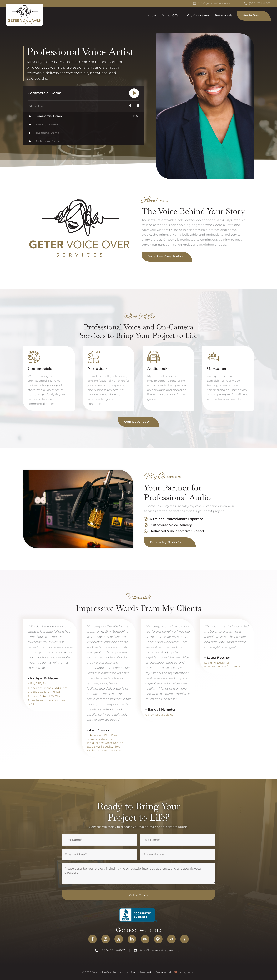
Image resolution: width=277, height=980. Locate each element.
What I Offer (171, 15)
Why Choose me (197, 15)
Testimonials (224, 15)
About (152, 15)
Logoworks (188, 973)
